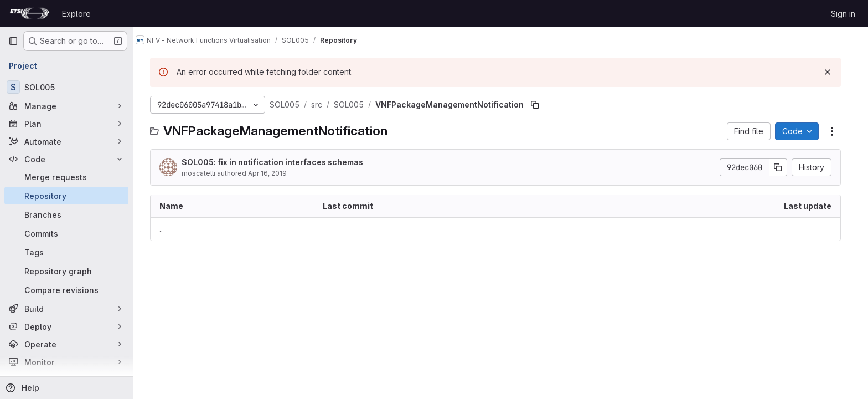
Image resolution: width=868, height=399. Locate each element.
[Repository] (66, 196)
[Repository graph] (66, 271)
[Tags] (66, 252)
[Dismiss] (833, 72)
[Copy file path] (540, 105)
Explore (76, 14)
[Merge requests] (66, 177)
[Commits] (66, 233)
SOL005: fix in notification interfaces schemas (277, 162)
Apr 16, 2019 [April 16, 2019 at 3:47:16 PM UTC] (272, 173)
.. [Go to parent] (166, 229)
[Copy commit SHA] (783, 167)
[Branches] (66, 214)
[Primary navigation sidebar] (13, 41)
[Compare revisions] (66, 290)
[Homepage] (30, 13)
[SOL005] (66, 87)
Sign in (843, 14)
